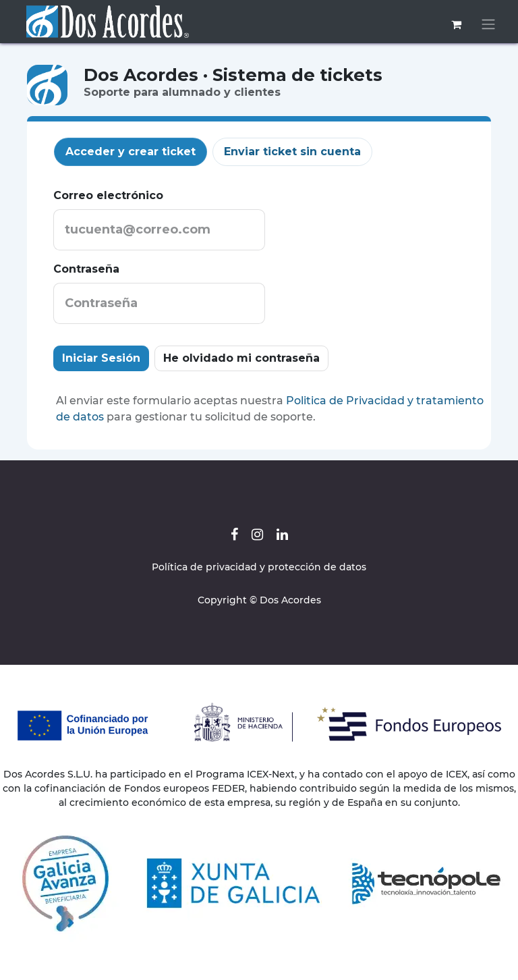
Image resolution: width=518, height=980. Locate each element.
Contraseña (86, 269)
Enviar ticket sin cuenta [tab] (292, 152)
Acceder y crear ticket (131, 152)
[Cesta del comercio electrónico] (456, 24)
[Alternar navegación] (488, 25)
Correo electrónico (108, 195)
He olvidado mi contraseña (241, 358)
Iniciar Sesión (101, 358)
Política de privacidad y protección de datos (259, 567)
